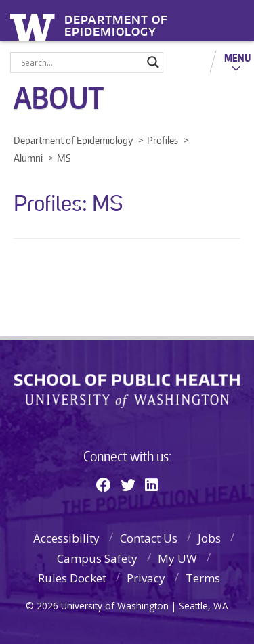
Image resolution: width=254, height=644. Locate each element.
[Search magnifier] (153, 62)
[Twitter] (128, 484)
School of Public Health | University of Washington (127, 391)
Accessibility (66, 538)
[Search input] (81, 62)
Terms (203, 578)
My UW (177, 558)
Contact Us (149, 538)
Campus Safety (97, 558)
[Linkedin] (151, 484)
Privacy (146, 578)
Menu (237, 57)
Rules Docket (72, 578)
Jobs (209, 538)
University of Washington (35, 25)
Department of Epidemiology (116, 22)
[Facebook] (104, 484)
